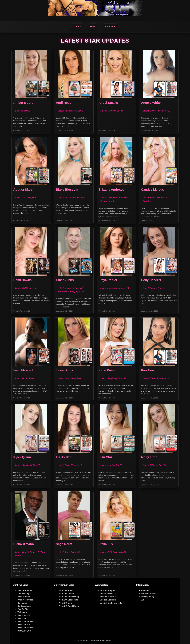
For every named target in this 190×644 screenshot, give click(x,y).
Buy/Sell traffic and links (111, 603)
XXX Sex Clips (24, 594)
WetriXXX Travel (66, 590)
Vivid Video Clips (25, 600)
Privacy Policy (148, 597)
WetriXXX (22, 618)
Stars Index (111, 27)
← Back (77, 27)
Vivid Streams (24, 597)
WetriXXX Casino (67, 594)
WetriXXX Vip (24, 625)
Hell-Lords (22, 603)
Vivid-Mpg (22, 612)
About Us (145, 590)
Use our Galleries (108, 600)
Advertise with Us (108, 594)
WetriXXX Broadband (68, 600)
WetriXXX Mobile (25, 622)
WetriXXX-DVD (24, 631)
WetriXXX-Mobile (25, 628)
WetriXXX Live (65, 603)
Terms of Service (149, 594)
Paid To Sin (23, 609)
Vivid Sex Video (25, 590)
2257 (143, 600)
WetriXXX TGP (24, 615)
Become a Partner (108, 597)
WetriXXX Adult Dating (69, 597)
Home (93, 27)
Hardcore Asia (24, 606)
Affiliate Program (108, 590)
